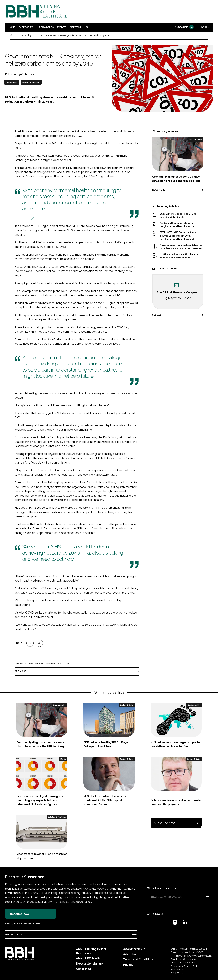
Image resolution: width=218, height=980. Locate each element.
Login (203, 27)
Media (63, 759)
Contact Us (84, 969)
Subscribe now (164, 823)
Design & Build (126, 705)
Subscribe (184, 27)
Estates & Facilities (31, 82)
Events (62, 27)
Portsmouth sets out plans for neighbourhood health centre (177, 225)
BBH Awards (46, 27)
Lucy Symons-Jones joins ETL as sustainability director (178, 215)
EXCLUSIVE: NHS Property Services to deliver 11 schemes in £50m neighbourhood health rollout (181, 236)
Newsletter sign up (89, 964)
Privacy (128, 965)
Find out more (14, 934)
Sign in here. (34, 923)
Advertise (130, 954)
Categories (26, 27)
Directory (76, 27)
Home (12, 27)
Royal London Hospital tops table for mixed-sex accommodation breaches (181, 246)
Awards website (134, 949)
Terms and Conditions (139, 959)
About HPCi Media (88, 958)
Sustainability (12, 82)
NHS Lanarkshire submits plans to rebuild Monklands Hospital (179, 256)
